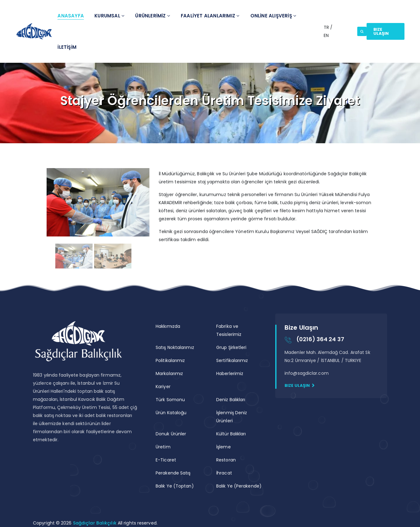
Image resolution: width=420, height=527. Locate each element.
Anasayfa (71, 16)
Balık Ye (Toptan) (175, 486)
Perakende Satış (173, 473)
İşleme (224, 447)
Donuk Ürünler (171, 434)
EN (326, 35)
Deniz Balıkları (231, 400)
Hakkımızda (168, 326)
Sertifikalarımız (232, 360)
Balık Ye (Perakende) (239, 486)
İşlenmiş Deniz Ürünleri (232, 417)
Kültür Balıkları (231, 434)
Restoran (226, 460)
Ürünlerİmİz (153, 16)
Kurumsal (110, 16)
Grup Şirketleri (231, 347)
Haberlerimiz (230, 373)
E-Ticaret (166, 460)
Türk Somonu (170, 400)
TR (327, 27)
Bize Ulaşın (381, 31)
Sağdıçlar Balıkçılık (95, 523)
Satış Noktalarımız (175, 347)
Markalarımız (169, 373)
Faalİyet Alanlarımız (210, 16)
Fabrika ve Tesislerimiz (229, 330)
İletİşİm (67, 47)
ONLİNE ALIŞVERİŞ (274, 16)
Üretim (163, 447)
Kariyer (163, 387)
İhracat (224, 473)
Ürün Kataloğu (171, 413)
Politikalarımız (170, 360)
